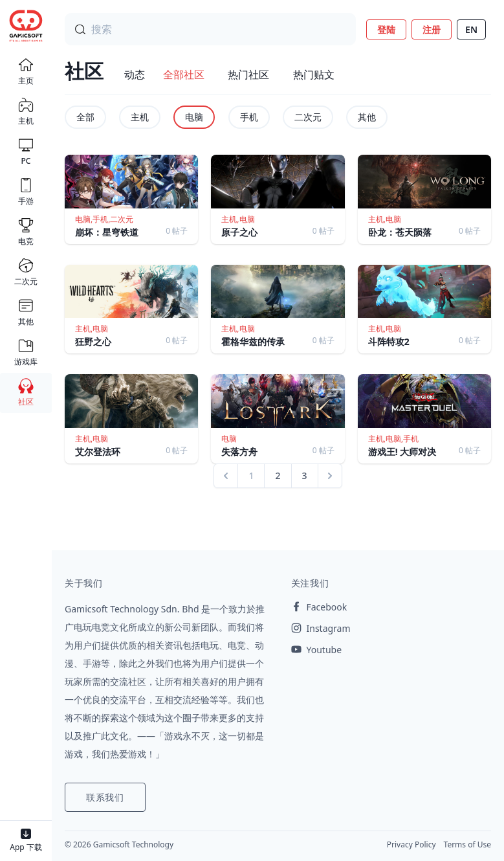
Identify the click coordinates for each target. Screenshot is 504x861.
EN (471, 29)
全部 (85, 117)
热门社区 (248, 74)
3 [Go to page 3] (305, 475)
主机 (140, 117)
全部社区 (184, 74)
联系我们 (105, 797)
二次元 (308, 117)
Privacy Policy (411, 844)
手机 (249, 117)
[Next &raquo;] (330, 476)
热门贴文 (314, 74)
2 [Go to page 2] (278, 475)
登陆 (386, 29)
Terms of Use (467, 844)
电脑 (194, 117)
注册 (432, 29)
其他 (367, 117)
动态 (135, 74)
